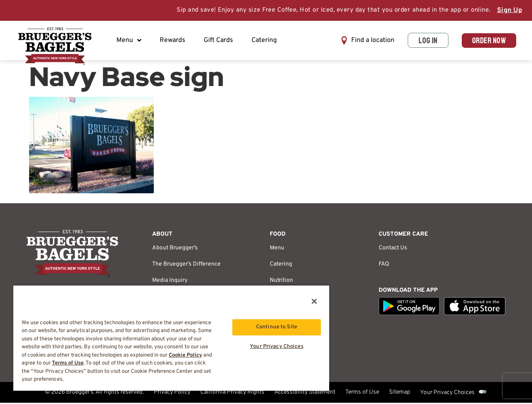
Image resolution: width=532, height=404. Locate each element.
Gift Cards (219, 41)
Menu (130, 41)
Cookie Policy (185, 355)
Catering (265, 41)
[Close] (314, 301)
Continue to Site (277, 327)
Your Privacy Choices (447, 394)
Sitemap (400, 394)
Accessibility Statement (305, 394)
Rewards (173, 41)
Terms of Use (362, 394)
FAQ (384, 265)
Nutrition (281, 282)
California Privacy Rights (232, 394)
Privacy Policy (172, 394)
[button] (364, 41)
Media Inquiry (170, 282)
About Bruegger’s (175, 249)
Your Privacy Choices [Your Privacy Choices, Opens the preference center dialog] (277, 347)
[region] (171, 338)
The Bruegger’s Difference (186, 265)
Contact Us (393, 249)
